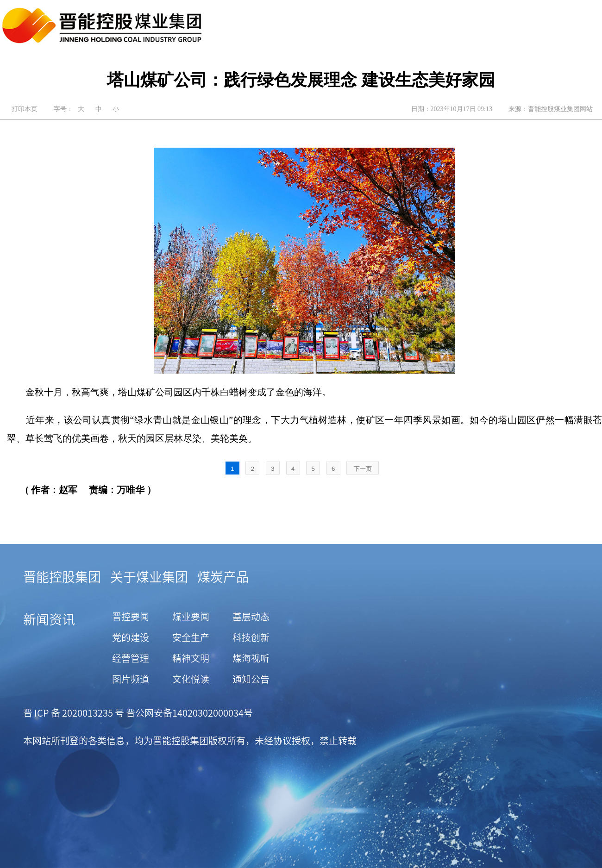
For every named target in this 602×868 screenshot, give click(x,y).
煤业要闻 (191, 617)
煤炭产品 (223, 577)
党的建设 (131, 637)
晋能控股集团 (62, 577)
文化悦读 (191, 679)
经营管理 (131, 658)
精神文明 (191, 658)
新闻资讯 (49, 619)
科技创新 (251, 637)
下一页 (363, 469)
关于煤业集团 (149, 577)
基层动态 (251, 617)
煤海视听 (251, 658)
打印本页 (25, 109)
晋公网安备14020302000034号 (188, 713)
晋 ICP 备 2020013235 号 (74, 713)
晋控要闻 (131, 617)
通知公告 (251, 679)
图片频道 (131, 679)
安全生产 (191, 637)
